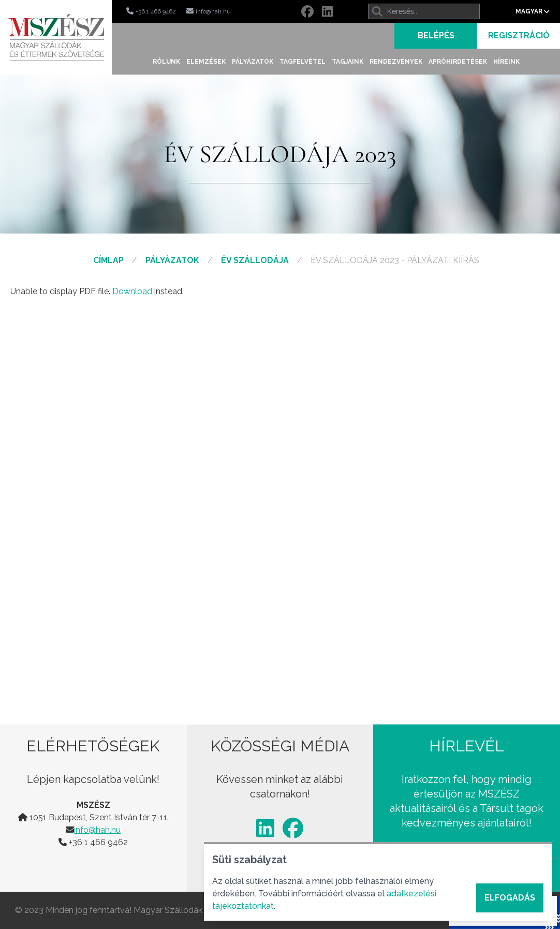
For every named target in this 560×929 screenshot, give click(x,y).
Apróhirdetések (458, 62)
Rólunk (166, 62)
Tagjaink (348, 62)
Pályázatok (253, 62)
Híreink (506, 62)
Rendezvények (396, 62)
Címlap (108, 260)
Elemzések (206, 62)
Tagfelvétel (303, 62)
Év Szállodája (255, 260)
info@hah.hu (97, 830)
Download (132, 291)
